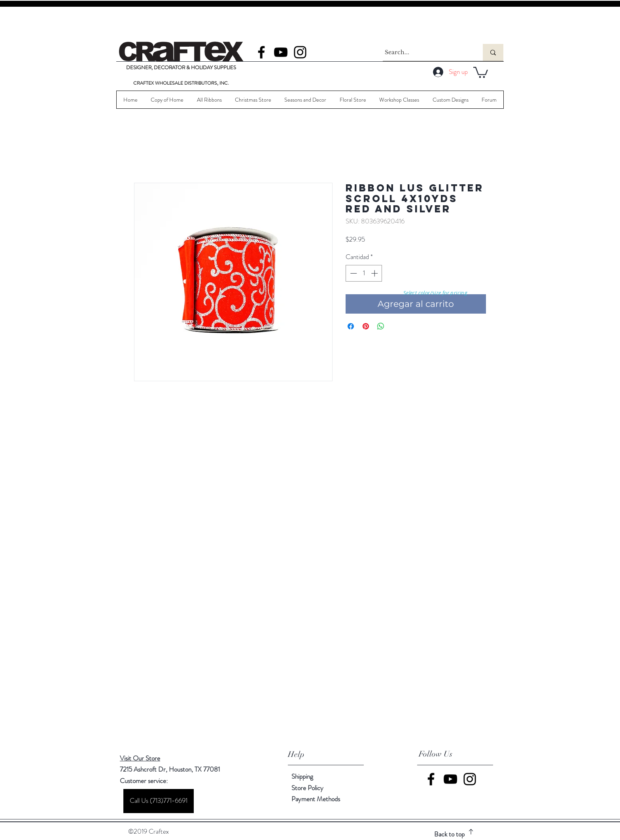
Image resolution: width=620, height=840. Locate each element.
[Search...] (425, 52)
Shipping (302, 776)
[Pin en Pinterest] (366, 326)
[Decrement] (353, 273)
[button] (481, 72)
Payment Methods (317, 799)
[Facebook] (261, 52)
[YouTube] (281, 52)
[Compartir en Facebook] (351, 326)
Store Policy (307, 788)
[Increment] (375, 273)
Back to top (449, 834)
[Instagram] (300, 52)
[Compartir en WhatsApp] (381, 326)
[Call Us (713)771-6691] (159, 801)
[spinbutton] (364, 273)
